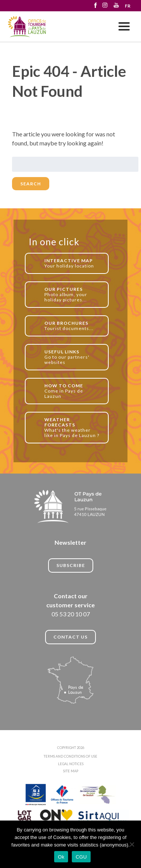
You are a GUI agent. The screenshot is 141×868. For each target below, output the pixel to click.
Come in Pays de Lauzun (72, 391)
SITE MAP (71, 771)
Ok (61, 857)
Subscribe (71, 565)
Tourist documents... (72, 326)
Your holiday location (72, 263)
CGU (81, 857)
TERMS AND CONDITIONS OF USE (70, 756)
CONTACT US (70, 637)
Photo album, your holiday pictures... (72, 294)
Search (31, 184)
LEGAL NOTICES (71, 764)
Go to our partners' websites (72, 357)
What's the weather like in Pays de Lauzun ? (72, 427)
